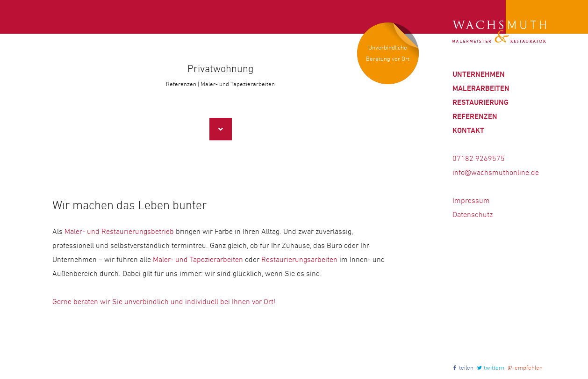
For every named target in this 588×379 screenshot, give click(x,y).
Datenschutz (473, 215)
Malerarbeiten (481, 88)
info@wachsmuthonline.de (496, 172)
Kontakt (468, 130)
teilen (466, 368)
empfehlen (529, 368)
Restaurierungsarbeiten (299, 259)
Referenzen (475, 116)
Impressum (471, 200)
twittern (494, 368)
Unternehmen (479, 74)
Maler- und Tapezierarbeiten (198, 259)
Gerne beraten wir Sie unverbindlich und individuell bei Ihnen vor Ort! (164, 302)
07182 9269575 (479, 158)
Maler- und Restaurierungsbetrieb (119, 231)
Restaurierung (480, 102)
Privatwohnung (220, 69)
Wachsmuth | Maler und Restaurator (499, 32)
